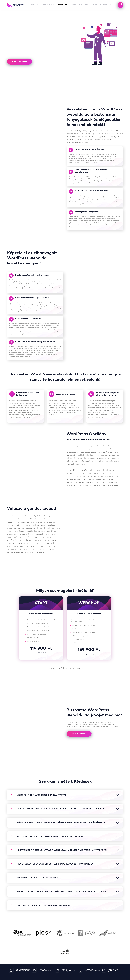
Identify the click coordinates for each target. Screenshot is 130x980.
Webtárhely (49, 5)
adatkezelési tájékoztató (99, 967)
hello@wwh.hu (69, 951)
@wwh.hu (113, 951)
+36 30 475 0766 (45, 951)
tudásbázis (84, 5)
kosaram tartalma (120, 5)
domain (35, 5)
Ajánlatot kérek (20, 62)
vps (74, 5)
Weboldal (64, 5)
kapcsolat (105, 5)
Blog (95, 5)
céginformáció (116, 967)
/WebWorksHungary (94, 951)
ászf (87, 967)
